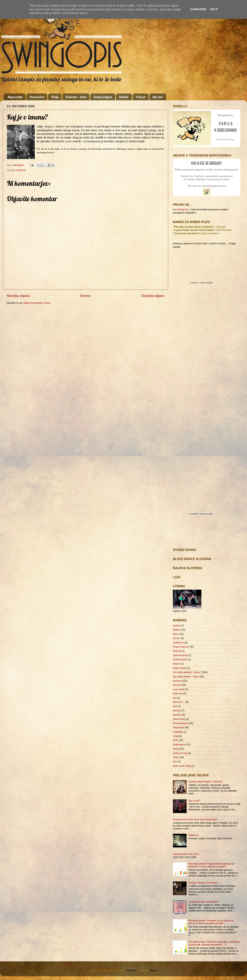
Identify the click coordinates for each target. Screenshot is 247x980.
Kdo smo (158, 97)
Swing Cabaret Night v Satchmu (205, 782)
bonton (177, 638)
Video (176, 757)
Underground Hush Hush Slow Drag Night (195, 819)
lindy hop (178, 694)
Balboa (177, 630)
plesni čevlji (179, 719)
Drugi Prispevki (181, 647)
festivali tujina (180, 660)
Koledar (124, 97)
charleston (178, 643)
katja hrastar (179, 668)
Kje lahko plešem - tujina (186, 677)
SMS (175, 740)
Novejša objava (18, 296)
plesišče (177, 715)
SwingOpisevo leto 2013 (186, 854)
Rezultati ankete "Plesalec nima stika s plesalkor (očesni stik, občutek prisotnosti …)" (214, 943)
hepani (177, 664)
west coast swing (182, 766)
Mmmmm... (179, 702)
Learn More (198, 9)
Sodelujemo (179, 745)
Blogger (153, 971)
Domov (85, 296)
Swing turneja (180, 753)
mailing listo (183, 210)
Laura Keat (179, 689)
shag (175, 736)
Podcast (141, 97)
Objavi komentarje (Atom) (37, 303)
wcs (175, 762)
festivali (177, 651)
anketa (177, 626)
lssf (175, 698)
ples (175, 706)
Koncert (177, 685)
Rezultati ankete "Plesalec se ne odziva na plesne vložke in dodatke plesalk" (211, 922)
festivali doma (180, 655)
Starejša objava (153, 296)
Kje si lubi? (194, 801)
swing (176, 749)
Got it (214, 9)
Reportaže (178, 728)
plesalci (177, 711)
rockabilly (178, 732)
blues (176, 634)
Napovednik (15, 97)
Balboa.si (193, 835)
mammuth (131, 971)
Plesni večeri (37, 97)
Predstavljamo (180, 723)
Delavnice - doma (76, 97)
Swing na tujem (103, 97)
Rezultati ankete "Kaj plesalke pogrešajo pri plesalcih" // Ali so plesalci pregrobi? (212, 865)
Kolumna (21, 170)
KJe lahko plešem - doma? (187, 672)
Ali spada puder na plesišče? (204, 902)
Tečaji (55, 97)
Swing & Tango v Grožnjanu (203, 883)
